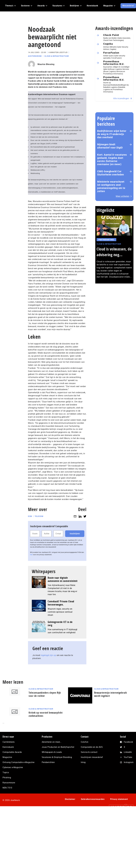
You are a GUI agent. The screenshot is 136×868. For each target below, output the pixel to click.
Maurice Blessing (46, 64)
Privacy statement (119, 799)
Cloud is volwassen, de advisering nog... (114, 252)
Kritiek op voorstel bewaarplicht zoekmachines (46, 714)
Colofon (85, 742)
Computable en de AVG (92, 747)
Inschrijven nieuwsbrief (92, 757)
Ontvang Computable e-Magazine (19, 762)
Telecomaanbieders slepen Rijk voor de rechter (45, 694)
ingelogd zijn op (48, 655)
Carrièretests (9, 742)
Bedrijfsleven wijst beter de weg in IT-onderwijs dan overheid (112, 134)
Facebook (128, 742)
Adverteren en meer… (52, 742)
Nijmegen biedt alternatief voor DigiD (110, 146)
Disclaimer (70, 799)
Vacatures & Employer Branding (57, 757)
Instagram (129, 762)
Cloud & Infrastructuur (57, 56)
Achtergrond (35, 56)
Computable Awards (12, 752)
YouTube (128, 757)
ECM (30, 516)
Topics (6, 772)
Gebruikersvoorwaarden (93, 799)
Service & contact (89, 752)
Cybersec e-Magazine (13, 767)
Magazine (7, 757)
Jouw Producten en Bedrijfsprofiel (58, 747)
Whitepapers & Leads (52, 752)
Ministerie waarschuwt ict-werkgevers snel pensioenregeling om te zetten (111, 186)
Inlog (83, 762)
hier (31, 555)
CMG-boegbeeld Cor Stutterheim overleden (111, 173)
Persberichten (48, 762)
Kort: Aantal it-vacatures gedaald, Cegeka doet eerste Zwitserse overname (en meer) (112, 159)
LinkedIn (128, 752)
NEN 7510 (7, 788)
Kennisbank (8, 747)
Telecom (39, 516)
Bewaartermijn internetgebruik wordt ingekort (110, 694)
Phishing (7, 778)
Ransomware (9, 783)
